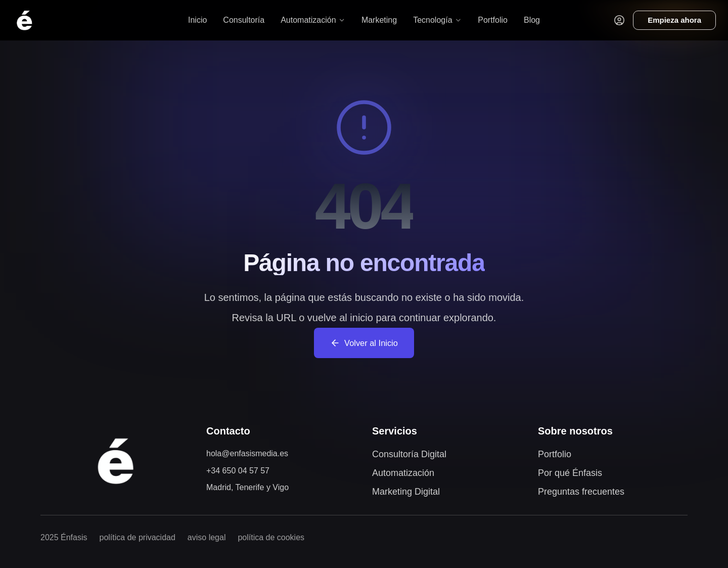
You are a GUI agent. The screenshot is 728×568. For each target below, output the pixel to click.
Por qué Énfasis (570, 473)
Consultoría (244, 20)
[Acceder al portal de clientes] (619, 20)
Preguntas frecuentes (581, 492)
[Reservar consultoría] (674, 20)
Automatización (403, 473)
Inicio (197, 20)
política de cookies (271, 537)
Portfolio (493, 20)
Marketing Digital (406, 492)
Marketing (379, 20)
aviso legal (207, 537)
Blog (532, 20)
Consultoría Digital (409, 454)
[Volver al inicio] (24, 20)
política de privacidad (138, 537)
